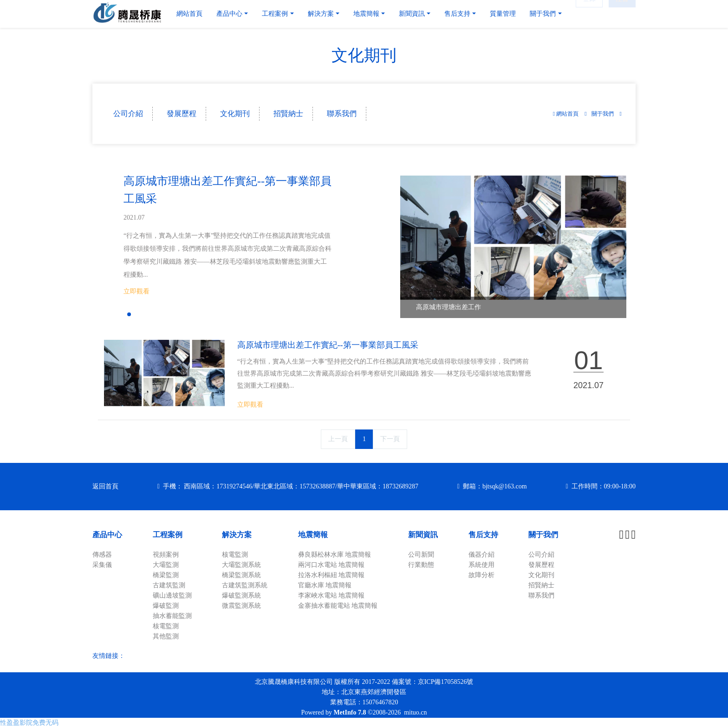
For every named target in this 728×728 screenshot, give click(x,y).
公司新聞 (421, 555)
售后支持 (483, 535)
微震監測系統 (241, 606)
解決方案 (237, 535)
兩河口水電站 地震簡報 (331, 565)
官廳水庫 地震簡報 (325, 585)
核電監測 (166, 626)
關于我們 (603, 114)
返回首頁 (105, 486)
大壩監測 (166, 565)
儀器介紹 (481, 555)
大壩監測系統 (241, 565)
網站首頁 (189, 14)
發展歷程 (182, 114)
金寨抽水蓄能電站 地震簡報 (338, 606)
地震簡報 (313, 535)
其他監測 (166, 636)
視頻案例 (166, 555)
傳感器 (102, 555)
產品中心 (107, 535)
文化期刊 (235, 114)
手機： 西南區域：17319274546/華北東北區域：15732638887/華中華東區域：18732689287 (291, 486)
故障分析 (481, 575)
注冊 (622, 14)
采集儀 (102, 565)
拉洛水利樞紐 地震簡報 (331, 575)
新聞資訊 (423, 535)
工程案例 (168, 535)
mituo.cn (415, 712)
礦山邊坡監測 (172, 595)
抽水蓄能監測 (172, 616)
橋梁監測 (166, 575)
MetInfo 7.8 (350, 712)
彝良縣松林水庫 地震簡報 (335, 555)
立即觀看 (136, 291)
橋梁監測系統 (241, 575)
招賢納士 (288, 114)
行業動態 (421, 565)
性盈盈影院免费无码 (29, 723)
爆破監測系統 (241, 595)
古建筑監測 (169, 585)
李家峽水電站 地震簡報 (331, 595)
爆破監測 (166, 606)
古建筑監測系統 (245, 585)
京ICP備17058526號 (446, 682)
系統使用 (481, 565)
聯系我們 (342, 114)
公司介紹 (128, 114)
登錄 (589, 14)
